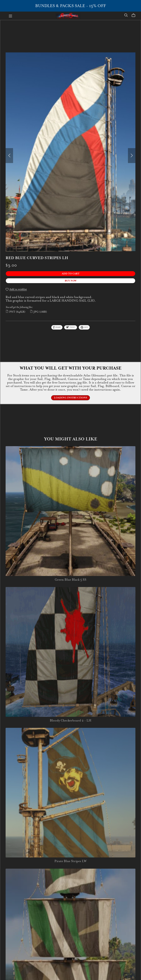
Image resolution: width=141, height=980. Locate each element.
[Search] (126, 15)
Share (57, 327)
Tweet (71, 327)
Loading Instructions (70, 398)
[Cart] (135, 15)
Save (84, 327)
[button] (9, 156)
